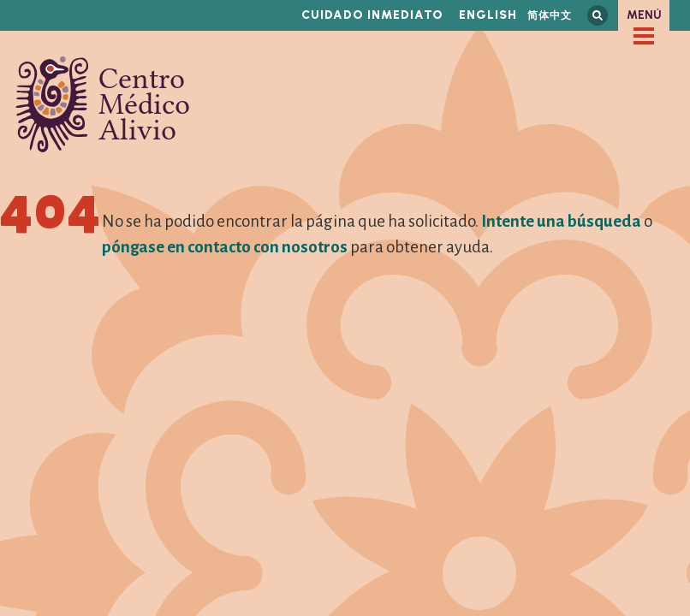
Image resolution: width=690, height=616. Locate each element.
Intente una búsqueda (561, 221)
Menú (644, 15)
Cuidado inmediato (372, 15)
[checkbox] (644, 36)
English (488, 15)
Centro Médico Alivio (103, 104)
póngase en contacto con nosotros (225, 247)
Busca (598, 15)
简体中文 (550, 15)
